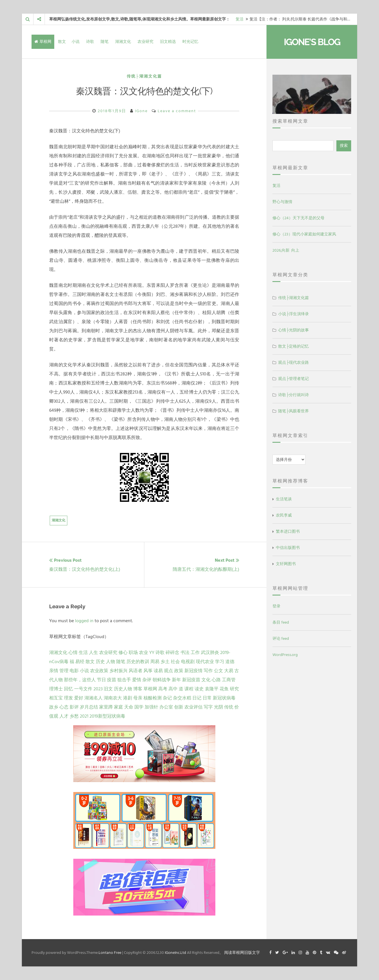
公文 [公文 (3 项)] (218, 671)
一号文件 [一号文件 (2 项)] (83, 689)
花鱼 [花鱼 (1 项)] (224, 689)
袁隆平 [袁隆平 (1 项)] (212, 689)
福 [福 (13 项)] (72, 662)
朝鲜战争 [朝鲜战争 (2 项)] (162, 680)
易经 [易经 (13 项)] (80, 662)
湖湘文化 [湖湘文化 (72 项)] (58, 653)
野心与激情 (282, 202)
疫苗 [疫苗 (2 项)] (112, 680)
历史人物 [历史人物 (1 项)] (123, 689)
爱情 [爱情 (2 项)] (137, 680)
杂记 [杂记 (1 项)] (167, 698)
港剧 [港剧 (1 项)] (128, 698)
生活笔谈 (284, 499)
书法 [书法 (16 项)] (185, 653)
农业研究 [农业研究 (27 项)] (108, 653)
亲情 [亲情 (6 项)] (54, 671)
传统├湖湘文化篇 (144, 76)
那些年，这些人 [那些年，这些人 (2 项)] (80, 680)
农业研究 (145, 42)
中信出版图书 (288, 548)
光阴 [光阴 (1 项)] (218, 707)
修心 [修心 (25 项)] (123, 653)
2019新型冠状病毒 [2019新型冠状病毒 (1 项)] (107, 716)
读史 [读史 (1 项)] (199, 689)
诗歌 (90, 42)
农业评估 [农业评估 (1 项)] (193, 707)
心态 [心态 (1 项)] (64, 707)
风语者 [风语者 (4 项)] (136, 671)
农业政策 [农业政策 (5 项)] (99, 671)
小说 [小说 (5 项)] (84, 671)
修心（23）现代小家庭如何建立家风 (304, 234)
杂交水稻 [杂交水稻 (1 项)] (182, 698)
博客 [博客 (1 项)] (138, 689)
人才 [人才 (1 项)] (64, 716)
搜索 (344, 146)
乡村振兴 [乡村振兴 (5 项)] (118, 671)
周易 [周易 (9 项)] (155, 662)
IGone (141, 111)
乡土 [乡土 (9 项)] (165, 662)
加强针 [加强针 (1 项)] (151, 707)
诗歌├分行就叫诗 (293, 395)
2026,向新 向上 (286, 250)
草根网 (43, 42)
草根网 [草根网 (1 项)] (150, 689)
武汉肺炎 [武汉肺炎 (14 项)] (210, 653)
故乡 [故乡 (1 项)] (54, 707)
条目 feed (281, 622)
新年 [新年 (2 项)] (176, 680)
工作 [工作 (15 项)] (195, 653)
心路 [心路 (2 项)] (216, 680)
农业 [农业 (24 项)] (143, 653)
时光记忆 (190, 42)
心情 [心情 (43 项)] (73, 653)
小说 (76, 42)
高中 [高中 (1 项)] (173, 689)
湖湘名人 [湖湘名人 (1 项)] (93, 698)
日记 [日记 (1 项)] (197, 698)
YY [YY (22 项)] (152, 653)
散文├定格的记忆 (293, 346)
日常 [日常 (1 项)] (207, 698)
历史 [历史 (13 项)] (100, 662)
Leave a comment (177, 111)
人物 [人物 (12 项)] (111, 662)
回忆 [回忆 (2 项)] (68, 689)
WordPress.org (285, 655)
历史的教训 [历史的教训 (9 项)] (138, 662)
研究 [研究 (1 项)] (234, 689)
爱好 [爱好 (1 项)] (79, 698)
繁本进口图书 (288, 531)
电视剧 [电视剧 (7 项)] (188, 662)
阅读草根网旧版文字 (242, 953)
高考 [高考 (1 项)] (163, 689)
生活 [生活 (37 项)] (83, 653)
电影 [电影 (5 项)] (74, 671)
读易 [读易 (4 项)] (158, 671)
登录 (276, 606)
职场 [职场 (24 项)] (133, 653)
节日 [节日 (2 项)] (101, 680)
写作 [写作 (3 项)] (208, 671)
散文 (62, 42)
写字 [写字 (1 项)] (208, 707)
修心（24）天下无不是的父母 (298, 218)
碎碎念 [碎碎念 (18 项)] (172, 653)
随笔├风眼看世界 (293, 411)
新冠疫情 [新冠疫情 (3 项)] (193, 671)
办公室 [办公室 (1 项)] (166, 707)
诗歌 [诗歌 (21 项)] (160, 653)
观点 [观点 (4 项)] (168, 671)
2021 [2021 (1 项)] (84, 716)
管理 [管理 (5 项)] (64, 671)
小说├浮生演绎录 (293, 314)
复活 (240, 19)
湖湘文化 (123, 42)
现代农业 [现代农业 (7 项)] (205, 662)
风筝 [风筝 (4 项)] (148, 671)
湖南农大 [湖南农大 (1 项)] (113, 698)
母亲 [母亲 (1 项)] (138, 698)
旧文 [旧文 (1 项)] (108, 689)
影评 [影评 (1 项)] (74, 707)
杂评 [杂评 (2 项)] (147, 680)
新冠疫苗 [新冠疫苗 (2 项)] (191, 680)
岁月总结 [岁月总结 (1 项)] (89, 707)
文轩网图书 (286, 564)
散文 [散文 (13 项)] (90, 662)
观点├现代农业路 (293, 362)
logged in (84, 621)
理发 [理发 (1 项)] (68, 698)
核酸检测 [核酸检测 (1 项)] (153, 698)
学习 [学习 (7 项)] (220, 662)
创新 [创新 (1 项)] (179, 707)
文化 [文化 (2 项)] (206, 680)
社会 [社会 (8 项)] (175, 662)
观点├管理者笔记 (293, 379)
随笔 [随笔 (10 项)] (121, 662)
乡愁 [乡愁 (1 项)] (74, 716)
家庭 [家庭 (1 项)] (118, 707)
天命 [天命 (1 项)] (129, 707)
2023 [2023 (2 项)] (98, 689)
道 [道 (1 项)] (181, 689)
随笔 (105, 42)
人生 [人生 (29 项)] (93, 653)
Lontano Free (110, 953)
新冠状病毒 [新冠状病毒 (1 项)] (224, 698)
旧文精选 (168, 42)
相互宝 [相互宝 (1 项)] (56, 698)
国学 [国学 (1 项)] (139, 707)
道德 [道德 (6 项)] (230, 662)
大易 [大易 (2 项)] (229, 671)
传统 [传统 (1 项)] (229, 707)
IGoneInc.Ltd (175, 953)
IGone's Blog (312, 42)
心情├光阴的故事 (293, 330)
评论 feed (281, 639)
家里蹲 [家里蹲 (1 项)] (106, 707)
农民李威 (284, 515)
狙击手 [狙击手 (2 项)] (124, 680)
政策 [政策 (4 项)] (179, 671)
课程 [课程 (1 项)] (189, 689)
